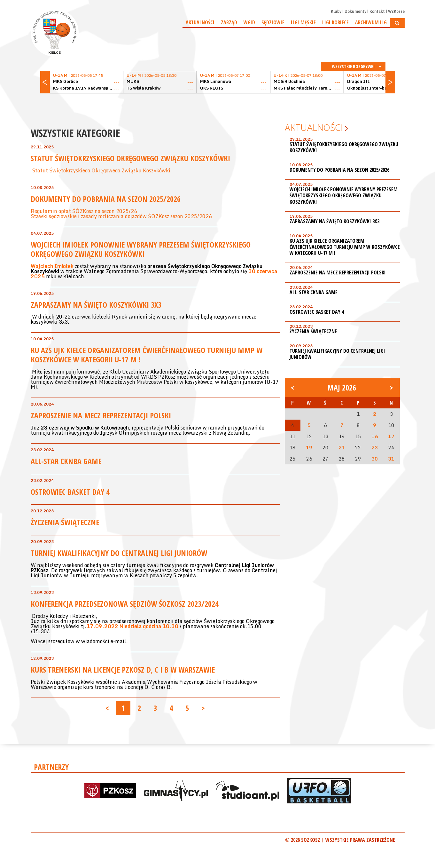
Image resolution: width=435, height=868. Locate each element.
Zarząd (229, 22)
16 (375, 436)
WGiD (249, 22)
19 (309, 447)
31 (391, 459)
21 (342, 447)
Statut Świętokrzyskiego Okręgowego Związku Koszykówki (101, 170)
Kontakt (377, 11)
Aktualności (200, 22)
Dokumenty (355, 11)
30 (375, 459)
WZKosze (396, 11)
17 (391, 436)
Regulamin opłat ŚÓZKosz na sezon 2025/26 (84, 211)
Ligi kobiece (335, 22)
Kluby (336, 11)
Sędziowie (273, 22)
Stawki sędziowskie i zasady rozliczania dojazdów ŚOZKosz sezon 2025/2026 (121, 216)
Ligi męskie (303, 22)
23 (375, 447)
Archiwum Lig (371, 22)
